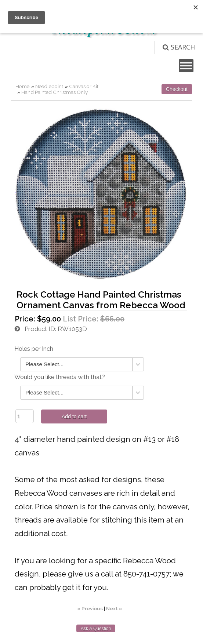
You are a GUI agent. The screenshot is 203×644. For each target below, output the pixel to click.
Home (22, 86)
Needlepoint (49, 86)
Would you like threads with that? (60, 377)
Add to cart (74, 416)
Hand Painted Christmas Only (55, 92)
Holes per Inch (34, 349)
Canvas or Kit (84, 86)
